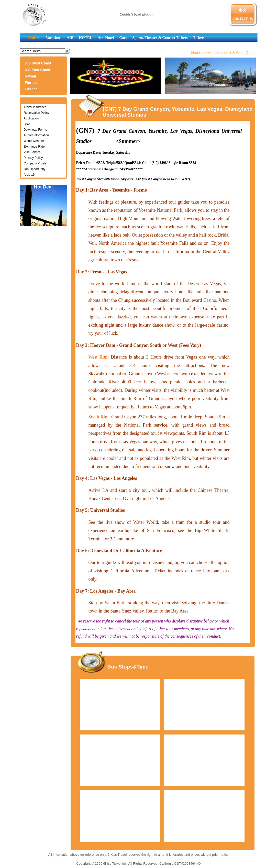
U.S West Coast (38, 63)
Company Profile (35, 163)
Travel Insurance (35, 107)
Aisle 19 (29, 175)
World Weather (34, 141)
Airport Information (36, 135)
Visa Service (32, 152)
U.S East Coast (38, 70)
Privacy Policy (33, 158)
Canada (31, 89)
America (215, 53)
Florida (31, 83)
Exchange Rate (34, 147)
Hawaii (30, 76)
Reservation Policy (36, 113)
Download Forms (35, 130)
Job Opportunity (35, 169)
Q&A (27, 124)
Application (31, 118)
